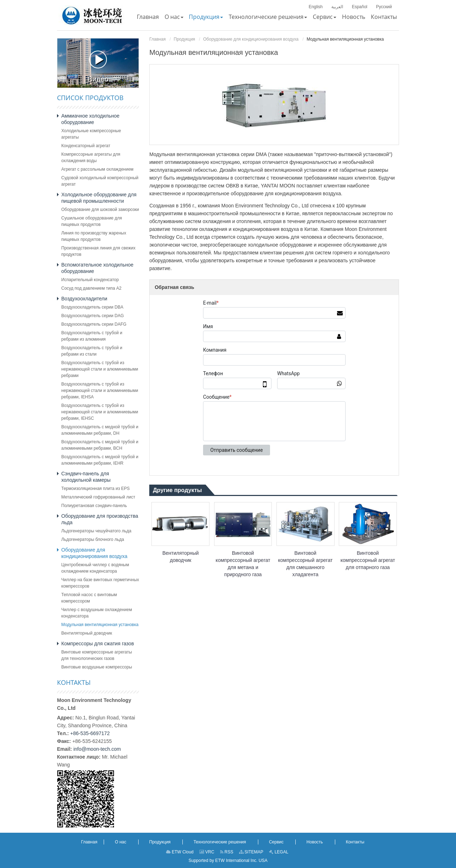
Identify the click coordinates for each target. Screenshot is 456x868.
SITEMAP (251, 852)
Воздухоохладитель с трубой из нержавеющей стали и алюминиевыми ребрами (100, 369)
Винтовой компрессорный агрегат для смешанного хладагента (305, 564)
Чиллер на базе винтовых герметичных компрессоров (100, 583)
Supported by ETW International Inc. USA (228, 861)
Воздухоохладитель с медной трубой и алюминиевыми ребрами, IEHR (100, 460)
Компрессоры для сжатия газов (98, 644)
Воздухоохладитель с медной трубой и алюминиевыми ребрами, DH (100, 430)
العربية (337, 7)
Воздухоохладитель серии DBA (92, 307)
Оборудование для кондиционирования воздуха (251, 39)
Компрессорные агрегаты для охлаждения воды (91, 157)
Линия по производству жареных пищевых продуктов (94, 236)
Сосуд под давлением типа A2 (91, 288)
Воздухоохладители (84, 299)
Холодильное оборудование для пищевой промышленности (99, 198)
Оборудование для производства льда (100, 519)
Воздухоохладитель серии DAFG (94, 324)
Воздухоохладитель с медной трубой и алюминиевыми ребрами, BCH (100, 445)
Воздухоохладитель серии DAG (93, 316)
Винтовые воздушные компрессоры (97, 667)
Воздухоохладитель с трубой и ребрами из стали (92, 351)
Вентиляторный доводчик (181, 557)
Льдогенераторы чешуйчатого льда (96, 531)
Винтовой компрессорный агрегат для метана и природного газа (243, 564)
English (315, 7)
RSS (227, 852)
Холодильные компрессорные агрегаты (91, 134)
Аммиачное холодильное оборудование (90, 119)
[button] (174, 17)
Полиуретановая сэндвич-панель (94, 506)
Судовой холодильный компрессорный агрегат (100, 181)
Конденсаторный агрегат (86, 146)
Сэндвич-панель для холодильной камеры (86, 477)
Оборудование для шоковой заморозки (100, 210)
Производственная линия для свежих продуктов (98, 251)
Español (360, 7)
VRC (207, 852)
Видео (98, 67)
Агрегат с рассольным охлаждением (97, 169)
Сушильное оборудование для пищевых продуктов (92, 221)
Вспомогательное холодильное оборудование (97, 268)
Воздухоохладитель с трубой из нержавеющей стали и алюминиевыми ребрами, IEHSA (100, 391)
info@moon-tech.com (97, 749)
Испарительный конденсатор (90, 280)
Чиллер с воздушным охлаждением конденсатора (97, 613)
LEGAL (279, 852)
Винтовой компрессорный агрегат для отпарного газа (368, 560)
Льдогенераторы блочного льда (93, 539)
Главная (157, 39)
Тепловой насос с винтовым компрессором (89, 598)
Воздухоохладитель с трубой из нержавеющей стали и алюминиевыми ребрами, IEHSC (100, 412)
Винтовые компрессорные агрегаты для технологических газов (97, 655)
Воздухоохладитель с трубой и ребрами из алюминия (92, 336)
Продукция (185, 39)
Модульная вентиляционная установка (100, 625)
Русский (384, 7)
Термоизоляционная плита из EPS (95, 489)
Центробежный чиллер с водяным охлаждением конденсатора (95, 568)
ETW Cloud (180, 852)
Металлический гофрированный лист (98, 497)
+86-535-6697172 (90, 733)
